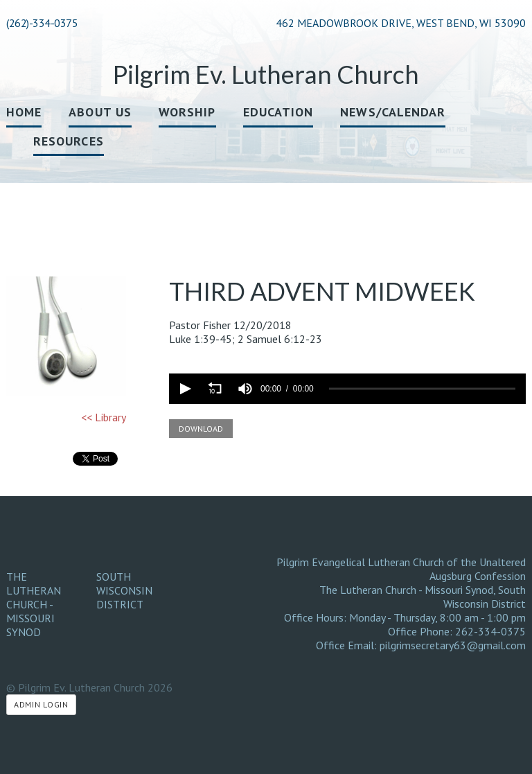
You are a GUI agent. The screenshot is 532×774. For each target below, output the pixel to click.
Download (201, 429)
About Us (100, 112)
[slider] (422, 389)
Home (24, 112)
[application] (347, 389)
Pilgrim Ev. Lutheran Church (266, 74)
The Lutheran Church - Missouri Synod (34, 604)
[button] (184, 389)
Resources (69, 141)
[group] (245, 389)
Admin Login (41, 704)
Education (278, 112)
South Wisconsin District (124, 590)
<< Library (104, 417)
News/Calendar (393, 112)
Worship (187, 112)
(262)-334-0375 (42, 23)
